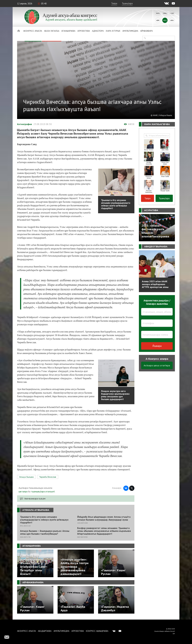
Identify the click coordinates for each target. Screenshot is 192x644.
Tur (172, 13)
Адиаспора (98, 31)
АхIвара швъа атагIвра (157, 365)
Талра (114, 3)
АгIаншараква (68, 31)
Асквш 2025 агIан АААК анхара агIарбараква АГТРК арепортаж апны (155, 284)
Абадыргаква (45, 631)
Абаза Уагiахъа (52, 31)
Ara (172, 20)
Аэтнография (24, 124)
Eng (165, 13)
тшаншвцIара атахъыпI (43, 491)
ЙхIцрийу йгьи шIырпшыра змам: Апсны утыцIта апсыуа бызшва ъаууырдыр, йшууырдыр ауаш (104, 518)
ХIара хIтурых (113, 31)
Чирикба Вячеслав (48, 477)
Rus (158, 13)
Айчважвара (146, 31)
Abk (158, 20)
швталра (23, 491)
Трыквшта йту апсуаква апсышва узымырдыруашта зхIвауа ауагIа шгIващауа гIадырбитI (44, 520)
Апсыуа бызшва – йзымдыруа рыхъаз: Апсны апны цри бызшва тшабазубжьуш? (45, 532)
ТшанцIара (127, 3)
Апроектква (84, 31)
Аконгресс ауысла (33, 31)
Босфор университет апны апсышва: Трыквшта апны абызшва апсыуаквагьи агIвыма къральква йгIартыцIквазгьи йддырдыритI (104, 531)
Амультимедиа (130, 31)
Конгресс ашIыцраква (97, 631)
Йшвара (157, 346)
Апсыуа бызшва (26, 477)
